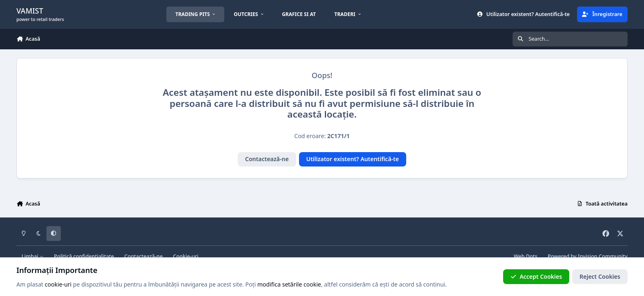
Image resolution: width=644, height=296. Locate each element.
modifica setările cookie (289, 284)
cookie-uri (58, 284)
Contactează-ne (267, 159)
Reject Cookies (600, 276)
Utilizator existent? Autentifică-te (352, 159)
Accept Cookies (536, 276)
